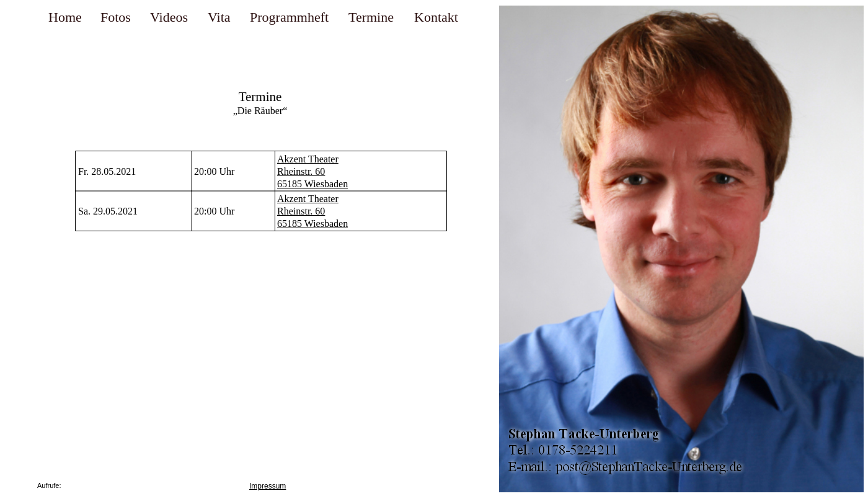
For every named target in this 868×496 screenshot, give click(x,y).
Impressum (268, 486)
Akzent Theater (308, 159)
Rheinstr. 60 (301, 171)
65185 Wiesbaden (312, 184)
